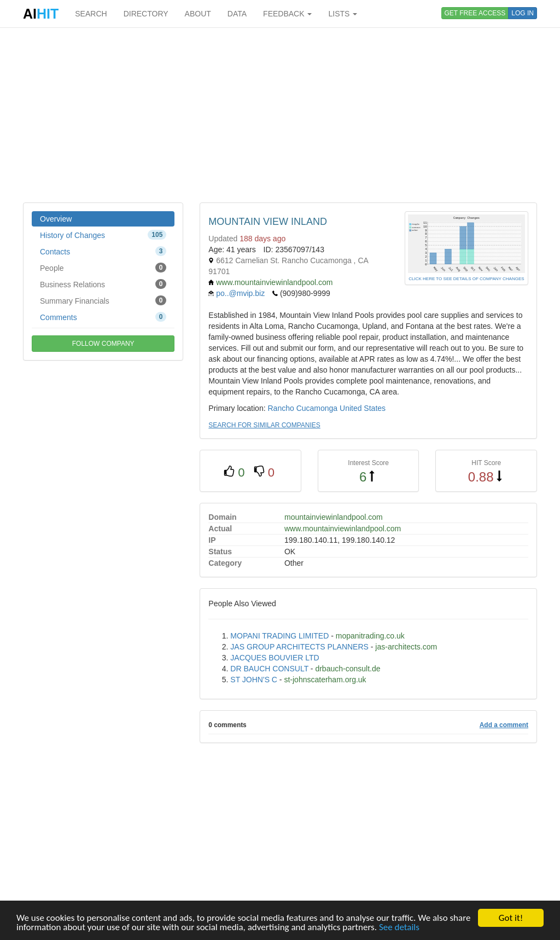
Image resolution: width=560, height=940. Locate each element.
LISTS (343, 14)
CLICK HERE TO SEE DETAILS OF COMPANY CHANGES (466, 279)
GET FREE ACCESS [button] (475, 13)
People (103, 268)
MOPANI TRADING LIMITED (279, 636)
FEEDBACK (287, 14)
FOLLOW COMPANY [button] (103, 344)
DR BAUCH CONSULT (269, 669)
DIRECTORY (146, 14)
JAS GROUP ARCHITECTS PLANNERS (299, 647)
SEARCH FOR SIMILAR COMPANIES (264, 425)
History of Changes (103, 235)
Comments (103, 317)
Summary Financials (103, 300)
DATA (237, 14)
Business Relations (103, 284)
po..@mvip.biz (240, 293)
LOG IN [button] (523, 13)
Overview (56, 219)
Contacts (103, 251)
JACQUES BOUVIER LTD (275, 658)
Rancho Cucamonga (302, 408)
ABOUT (198, 14)
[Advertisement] (280, 115)
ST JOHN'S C (254, 680)
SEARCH (91, 14)
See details (399, 928)
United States (363, 408)
